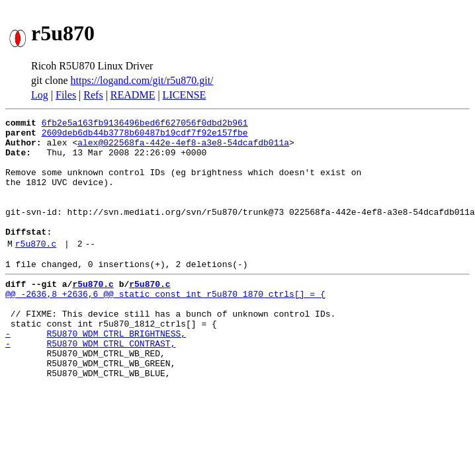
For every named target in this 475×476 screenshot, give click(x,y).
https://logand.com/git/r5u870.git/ (142, 80)
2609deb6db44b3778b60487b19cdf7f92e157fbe (145, 136)
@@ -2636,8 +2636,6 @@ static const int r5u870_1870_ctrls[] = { (165, 325)
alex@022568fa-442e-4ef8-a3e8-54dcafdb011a (183, 148)
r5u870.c (36, 269)
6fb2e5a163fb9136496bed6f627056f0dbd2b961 (145, 124)
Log (40, 95)
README (133, 95)
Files (66, 95)
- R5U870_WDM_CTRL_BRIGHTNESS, (96, 373)
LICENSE (185, 95)
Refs (93, 95)
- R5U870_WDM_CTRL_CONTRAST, (90, 385)
